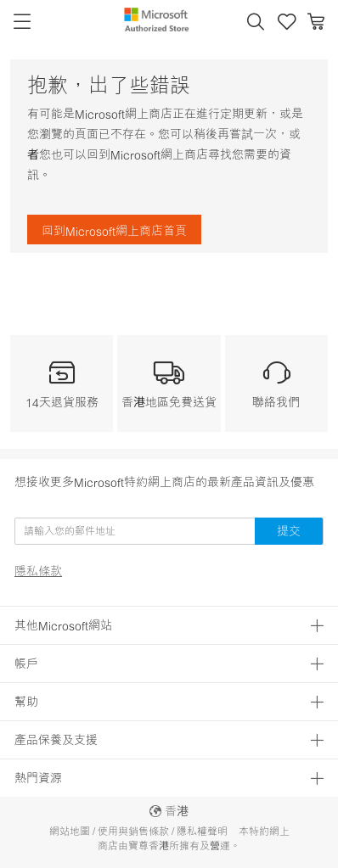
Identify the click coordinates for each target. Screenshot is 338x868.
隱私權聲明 (202, 831)
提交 (289, 531)
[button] (256, 22)
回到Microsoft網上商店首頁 (114, 230)
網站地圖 (70, 831)
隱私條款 (38, 571)
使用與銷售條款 (133, 831)
